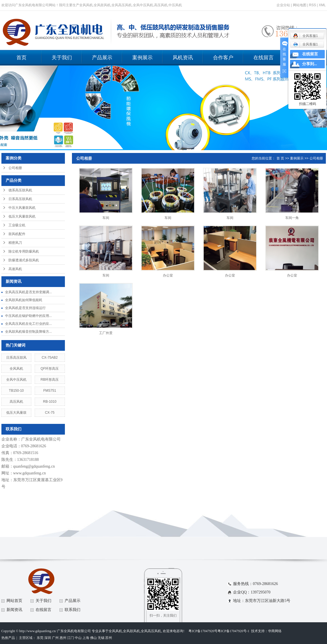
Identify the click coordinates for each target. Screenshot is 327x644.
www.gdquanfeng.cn (30, 473)
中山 (78, 638)
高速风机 (15, 269)
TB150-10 (17, 391)
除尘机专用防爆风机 (24, 251)
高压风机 (16, 402)
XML (322, 5)
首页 (21, 58)
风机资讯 (183, 58)
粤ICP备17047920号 (203, 631)
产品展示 (102, 58)
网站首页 (14, 601)
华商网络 (275, 631)
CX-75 (50, 413)
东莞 (40, 638)
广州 (55, 638)
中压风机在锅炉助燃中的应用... (28, 316)
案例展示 (142, 58)
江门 (71, 638)
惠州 (63, 638)
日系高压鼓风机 (20, 199)
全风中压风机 (16, 380)
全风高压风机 (151, 631)
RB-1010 (50, 402)
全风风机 (16, 369)
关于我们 (62, 58)
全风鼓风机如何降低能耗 (24, 300)
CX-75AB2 (50, 358)
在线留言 (264, 58)
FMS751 (50, 391)
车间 (106, 218)
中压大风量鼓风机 (22, 208)
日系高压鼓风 (16, 358)
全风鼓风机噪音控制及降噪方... (28, 332)
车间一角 (292, 218)
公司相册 (15, 168)
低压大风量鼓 (16, 413)
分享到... (310, 64)
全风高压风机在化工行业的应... (28, 324)
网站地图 (300, 5)
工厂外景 (106, 333)
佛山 (93, 638)
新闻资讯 (14, 610)
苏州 (109, 638)
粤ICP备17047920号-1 (233, 631)
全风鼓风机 (131, 631)
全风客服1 (306, 44)
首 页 (280, 158)
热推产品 (8, 638)
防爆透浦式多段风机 (24, 260)
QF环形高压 (50, 369)
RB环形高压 (50, 380)
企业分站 (283, 5)
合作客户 (223, 58)
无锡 (101, 638)
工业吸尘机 (17, 225)
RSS (312, 5)
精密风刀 (15, 243)
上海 (86, 638)
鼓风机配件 (17, 234)
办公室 (168, 275)
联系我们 (73, 610)
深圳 (48, 638)
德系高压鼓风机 (20, 190)
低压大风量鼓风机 (22, 216)
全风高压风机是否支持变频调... (28, 292)
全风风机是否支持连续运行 (25, 308)
